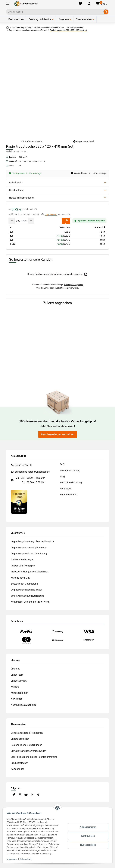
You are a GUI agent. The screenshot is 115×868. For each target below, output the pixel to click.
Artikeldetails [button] (16, 182)
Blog (62, 477)
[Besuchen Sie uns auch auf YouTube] (26, 795)
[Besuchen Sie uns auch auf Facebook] (14, 795)
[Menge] (18, 221)
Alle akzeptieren (87, 825)
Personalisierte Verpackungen (26, 745)
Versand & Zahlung (70, 471)
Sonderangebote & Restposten (27, 733)
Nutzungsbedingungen (73, 285)
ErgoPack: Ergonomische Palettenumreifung (34, 757)
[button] (89, 4)
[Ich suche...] (55, 12)
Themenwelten (84, 19)
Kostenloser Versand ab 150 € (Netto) (31, 602)
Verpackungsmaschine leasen (27, 590)
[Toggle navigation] (7, 4)
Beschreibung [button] (16, 190)
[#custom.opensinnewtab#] (19, 501)
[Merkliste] (80, 4)
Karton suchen (16, 19)
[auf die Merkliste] (32, 142)
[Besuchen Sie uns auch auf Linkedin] (32, 795)
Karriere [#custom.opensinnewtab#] (15, 687)
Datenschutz (26, 859)
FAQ (62, 464)
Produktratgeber (19, 763)
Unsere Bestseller (20, 739)
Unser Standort (19, 681)
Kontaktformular (69, 495)
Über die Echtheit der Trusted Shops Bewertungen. (58, 288)
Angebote (64, 19)
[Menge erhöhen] (31, 221)
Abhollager (66, 489)
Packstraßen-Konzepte (23, 566)
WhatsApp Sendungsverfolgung (28, 596)
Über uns (15, 669)
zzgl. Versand (51, 214)
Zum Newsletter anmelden (58, 434)
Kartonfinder (17, 769)
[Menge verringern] (12, 221)
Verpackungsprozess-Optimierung (29, 548)
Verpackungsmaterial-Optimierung (29, 554)
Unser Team (17, 675)
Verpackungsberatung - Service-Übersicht (32, 541)
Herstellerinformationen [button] (22, 198)
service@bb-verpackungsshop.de (32, 472)
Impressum (13, 859)
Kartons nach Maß (21, 578)
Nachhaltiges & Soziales (24, 705)
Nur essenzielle (87, 843)
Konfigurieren (87, 834)
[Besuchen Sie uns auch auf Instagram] (20, 795)
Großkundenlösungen (22, 560)
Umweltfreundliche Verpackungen (29, 751)
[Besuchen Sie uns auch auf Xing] (38, 795)
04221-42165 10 (24, 465)
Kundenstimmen (19, 693)
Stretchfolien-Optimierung (24, 584)
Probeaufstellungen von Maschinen (29, 572)
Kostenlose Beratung (71, 483)
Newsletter (16, 699)
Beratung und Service (40, 19)
